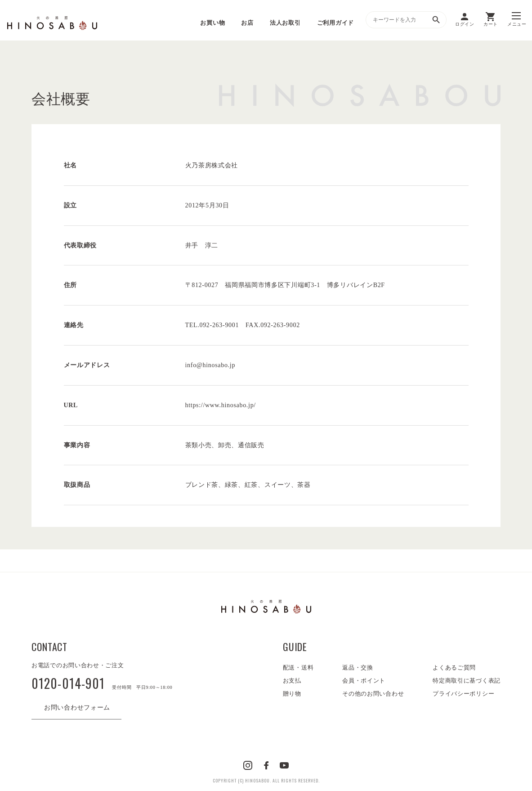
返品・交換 (358, 667)
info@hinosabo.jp (210, 365)
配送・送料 (298, 667)
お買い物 (212, 23)
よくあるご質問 (454, 667)
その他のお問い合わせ (373, 694)
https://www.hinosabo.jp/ (221, 405)
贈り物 (292, 694)
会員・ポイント (364, 681)
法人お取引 (285, 23)
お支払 (292, 681)
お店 (247, 23)
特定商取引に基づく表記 (467, 681)
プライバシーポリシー (463, 694)
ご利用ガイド (335, 23)
